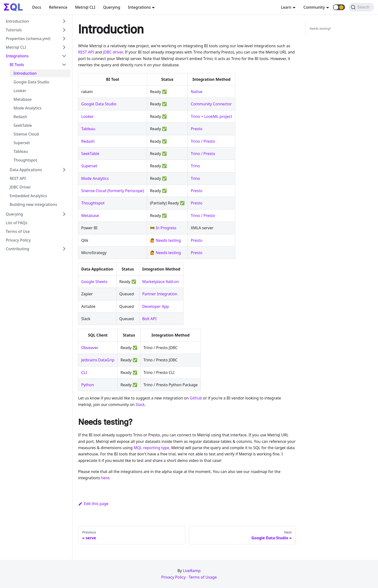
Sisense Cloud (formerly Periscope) (113, 191)
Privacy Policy (18, 240)
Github (196, 398)
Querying (111, 7)
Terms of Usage (203, 577)
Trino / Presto (203, 141)
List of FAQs (17, 223)
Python (88, 385)
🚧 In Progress (163, 228)
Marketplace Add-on (161, 282)
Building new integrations (33, 204)
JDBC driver (113, 52)
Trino (195, 166)
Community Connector (211, 104)
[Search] (361, 7)
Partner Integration (160, 294)
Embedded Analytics (28, 196)
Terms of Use (18, 231)
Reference (58, 7)
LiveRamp (192, 571)
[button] (339, 7)
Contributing (18, 249)
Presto (196, 129)
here (105, 478)
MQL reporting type (151, 448)
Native (196, 92)
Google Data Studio (31, 82)
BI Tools (17, 65)
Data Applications (26, 170)
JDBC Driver (20, 187)
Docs (37, 7)
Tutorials (14, 30)
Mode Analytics (27, 108)
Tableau (21, 151)
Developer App (156, 306)
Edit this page (93, 504)
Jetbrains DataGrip (98, 360)
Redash (20, 117)
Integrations (17, 56)
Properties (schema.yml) (28, 39)
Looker (20, 91)
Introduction (17, 21)
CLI (84, 372)
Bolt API (149, 319)
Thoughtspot (25, 160)
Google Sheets (94, 282)
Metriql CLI (85, 7)
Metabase (23, 99)
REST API (18, 178)
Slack (140, 405)
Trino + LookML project (211, 116)
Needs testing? (320, 28)
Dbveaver (90, 348)
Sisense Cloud (26, 134)
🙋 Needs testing (165, 240)
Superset (22, 143)
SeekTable (23, 125)
